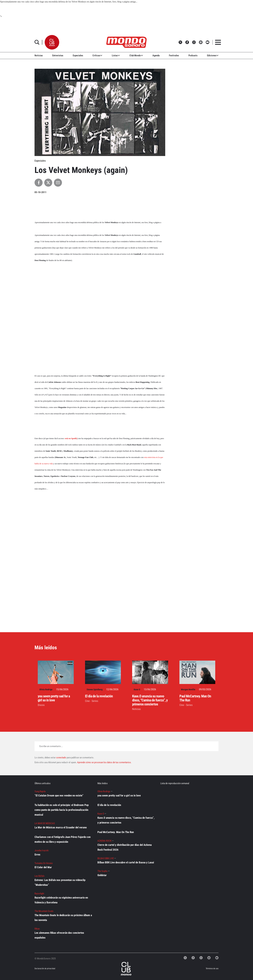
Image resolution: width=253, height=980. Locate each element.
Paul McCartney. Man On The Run (116, 832)
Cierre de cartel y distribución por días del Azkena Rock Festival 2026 (125, 847)
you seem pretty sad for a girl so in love (54, 698)
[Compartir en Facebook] (39, 183)
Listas (116, 55)
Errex (37, 854)
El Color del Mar (43, 867)
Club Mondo (136, 55)
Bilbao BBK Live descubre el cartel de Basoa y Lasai (126, 862)
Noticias (39, 55)
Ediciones (213, 55)
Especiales (78, 55)
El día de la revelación (99, 696)
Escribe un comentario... (51, 746)
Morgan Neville (188, 689)
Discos (41, 705)
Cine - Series (92, 701)
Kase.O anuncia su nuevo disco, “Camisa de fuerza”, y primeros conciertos (150, 700)
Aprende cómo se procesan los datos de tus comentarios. (104, 762)
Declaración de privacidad (45, 969)
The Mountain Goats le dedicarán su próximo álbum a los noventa (63, 918)
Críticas (97, 55)
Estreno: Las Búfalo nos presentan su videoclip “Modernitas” (60, 882)
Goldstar (102, 875)
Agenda (156, 55)
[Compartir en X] (48, 183)
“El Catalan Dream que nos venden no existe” (59, 795)
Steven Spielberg (95, 689)
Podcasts (193, 55)
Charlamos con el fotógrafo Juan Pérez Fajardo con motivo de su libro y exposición (63, 839)
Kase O (137, 689)
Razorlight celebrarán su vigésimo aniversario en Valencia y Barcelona (61, 900)
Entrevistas (58, 55)
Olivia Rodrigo (46, 689)
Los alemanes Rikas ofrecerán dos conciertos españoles (59, 935)
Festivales (174, 55)
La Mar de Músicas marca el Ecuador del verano (61, 827)
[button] (52, 42)
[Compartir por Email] (58, 183)
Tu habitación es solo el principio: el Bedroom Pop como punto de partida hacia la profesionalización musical (62, 810)
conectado (61, 758)
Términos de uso (212, 969)
